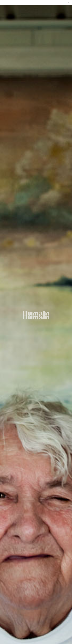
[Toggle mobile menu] (69, 3)
